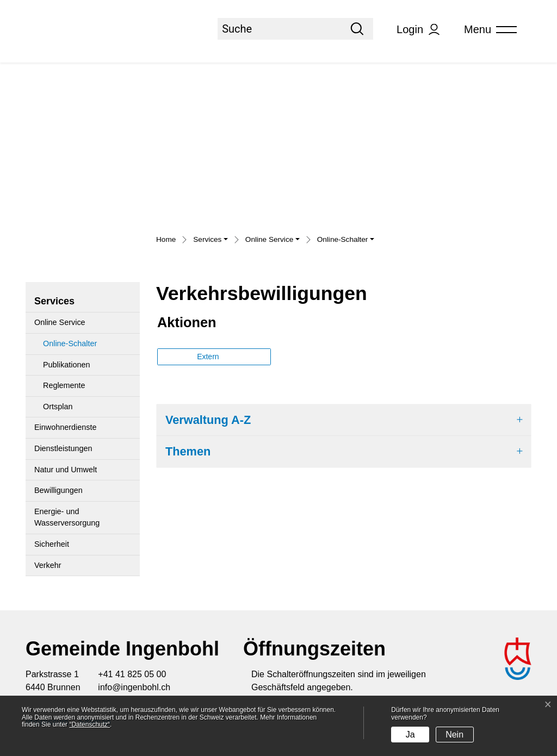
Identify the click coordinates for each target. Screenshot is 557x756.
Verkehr (48, 565)
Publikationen (66, 365)
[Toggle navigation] (487, 30)
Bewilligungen (58, 490)
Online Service (60, 322)
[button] (211, 241)
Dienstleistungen (63, 448)
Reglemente (64, 385)
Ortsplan (58, 407)
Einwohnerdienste (65, 427)
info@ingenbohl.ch (134, 687)
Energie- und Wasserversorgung (67, 517)
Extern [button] (209, 357)
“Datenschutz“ (89, 724)
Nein (454, 735)
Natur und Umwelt (66, 470)
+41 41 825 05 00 (132, 674)
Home (166, 239)
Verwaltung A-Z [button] (208, 420)
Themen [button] (188, 451)
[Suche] (279, 29)
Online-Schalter (70, 347)
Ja (410, 735)
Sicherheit (52, 544)
